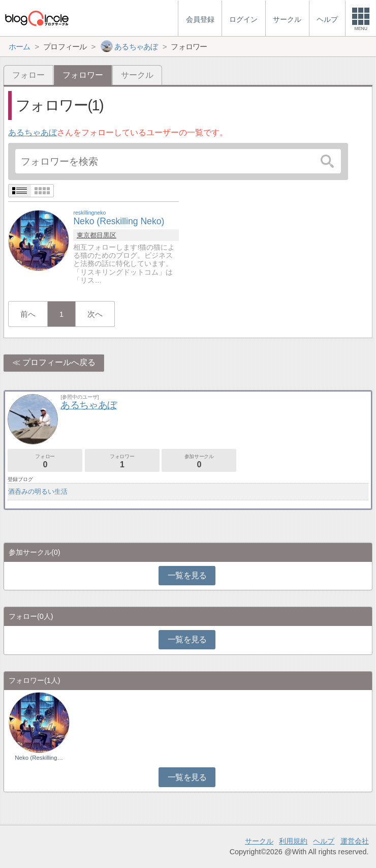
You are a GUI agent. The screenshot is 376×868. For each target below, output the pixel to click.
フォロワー (122, 461)
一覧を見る (187, 575)
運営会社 (355, 841)
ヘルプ (324, 841)
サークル (137, 75)
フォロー (28, 75)
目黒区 (106, 235)
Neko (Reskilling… (39, 758)
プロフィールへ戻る (59, 362)
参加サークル (199, 461)
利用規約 (293, 841)
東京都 (87, 235)
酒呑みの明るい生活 (38, 491)
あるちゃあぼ (33, 132)
